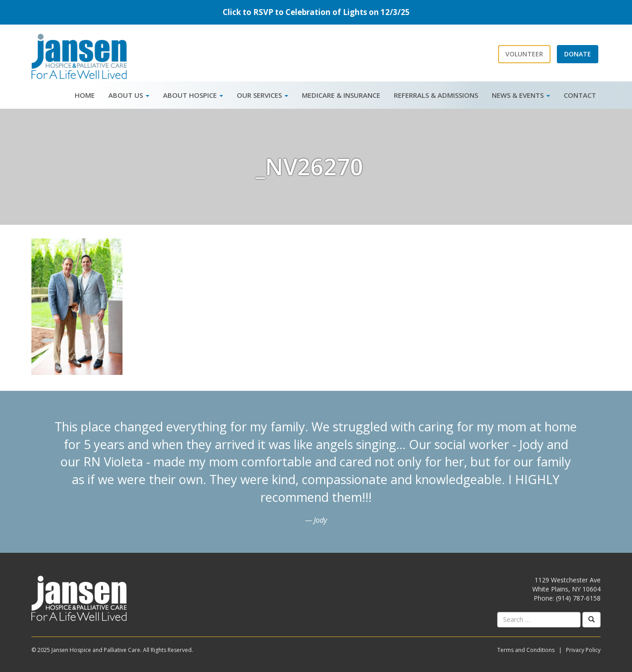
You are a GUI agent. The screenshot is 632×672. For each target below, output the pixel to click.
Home (85, 95)
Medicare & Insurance (341, 95)
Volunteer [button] (524, 54)
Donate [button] (578, 54)
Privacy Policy (583, 650)
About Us (129, 95)
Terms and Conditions (526, 650)
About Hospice (193, 95)
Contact (580, 95)
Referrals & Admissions (436, 95)
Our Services (262, 95)
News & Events (521, 95)
